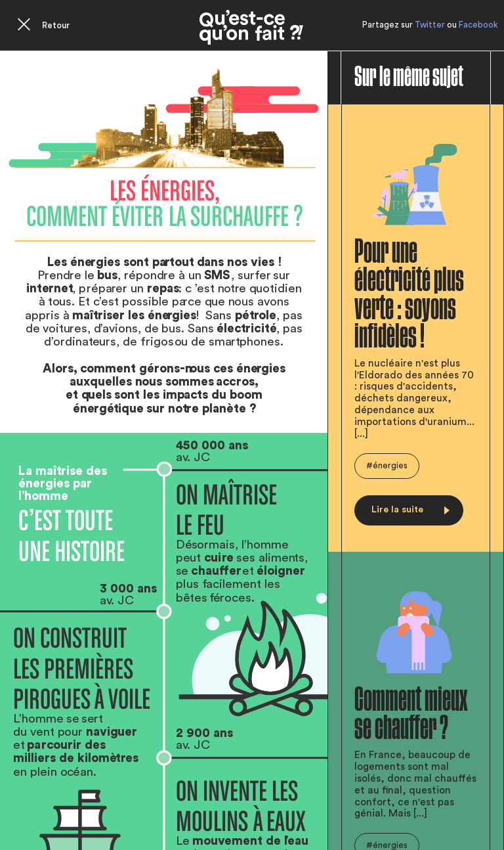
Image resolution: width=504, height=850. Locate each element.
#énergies (387, 465)
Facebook (478, 25)
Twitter (430, 25)
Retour (56, 25)
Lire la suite (410, 509)
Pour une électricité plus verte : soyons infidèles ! (409, 294)
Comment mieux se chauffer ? (411, 714)
